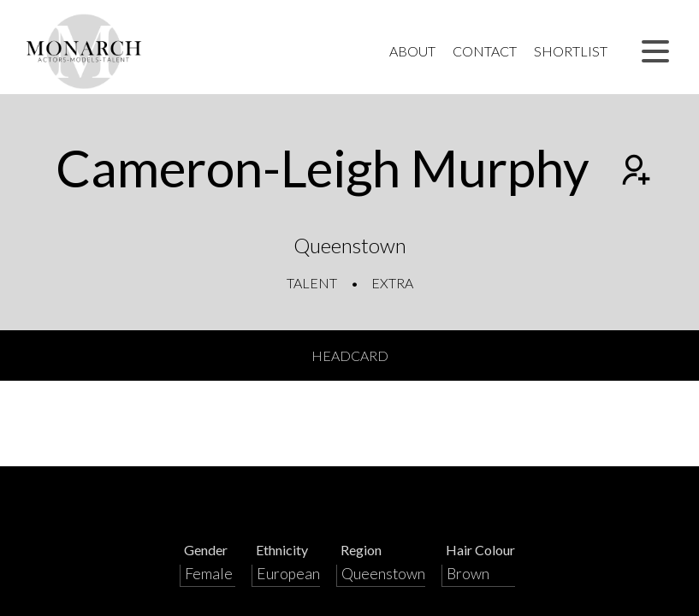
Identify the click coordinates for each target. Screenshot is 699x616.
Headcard (350, 355)
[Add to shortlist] (634, 172)
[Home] (84, 51)
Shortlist (571, 51)
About (412, 51)
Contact (485, 51)
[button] (655, 51)
